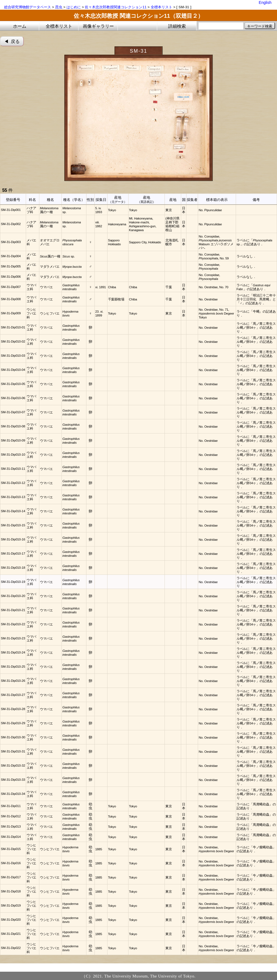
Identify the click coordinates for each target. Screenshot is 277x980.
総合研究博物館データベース (28, 7)
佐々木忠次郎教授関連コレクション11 (116, 7)
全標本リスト (161, 7)
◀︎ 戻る (12, 41)
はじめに (74, 7)
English (265, 2)
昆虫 (59, 7)
